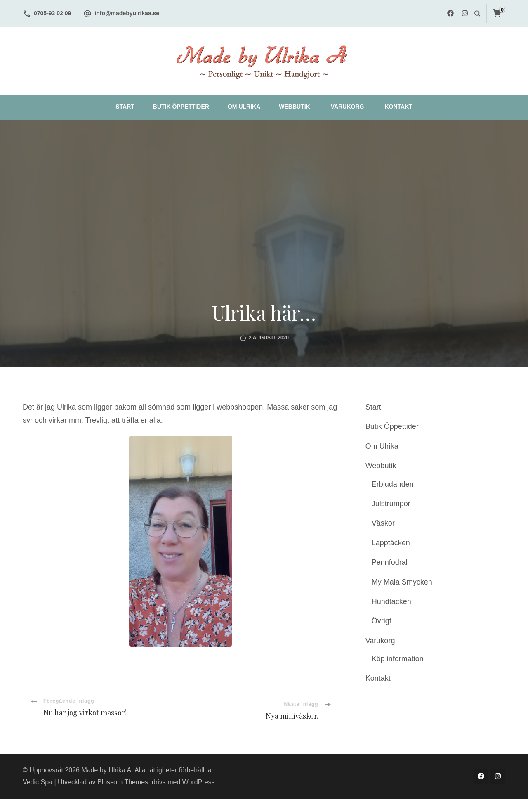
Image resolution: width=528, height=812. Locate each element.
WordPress (199, 782)
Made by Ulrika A (106, 770)
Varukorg (348, 107)
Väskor (383, 523)
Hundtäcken (391, 601)
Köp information (398, 659)
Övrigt (382, 621)
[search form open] (477, 13)
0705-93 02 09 (52, 13)
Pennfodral (390, 562)
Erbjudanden (393, 484)
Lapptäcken (391, 543)
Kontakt (398, 107)
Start (125, 107)
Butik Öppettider (181, 107)
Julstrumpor (391, 504)
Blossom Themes (123, 782)
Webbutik (294, 107)
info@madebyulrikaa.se (127, 13)
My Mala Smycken (402, 582)
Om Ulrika (244, 107)
